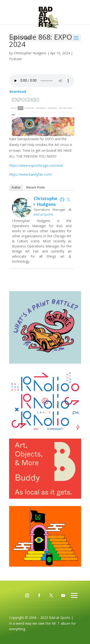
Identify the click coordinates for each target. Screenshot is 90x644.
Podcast (15, 59)
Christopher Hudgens (30, 53)
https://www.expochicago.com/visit (36, 165)
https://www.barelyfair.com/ (31, 174)
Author (16, 187)
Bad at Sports (43, 214)
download (18, 91)
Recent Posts (35, 187)
